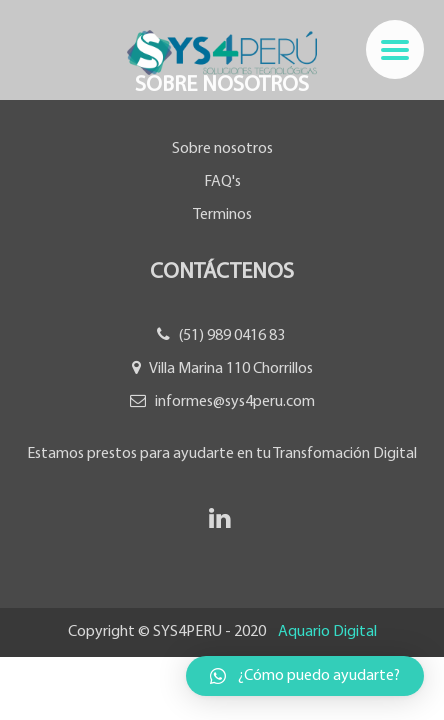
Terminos (222, 215)
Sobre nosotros (222, 149)
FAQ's (222, 182)
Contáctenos (222, 272)
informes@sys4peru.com (235, 402)
